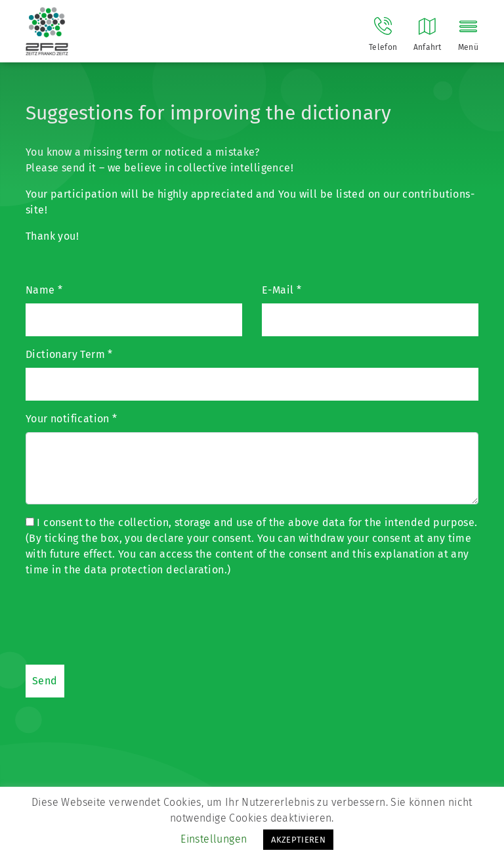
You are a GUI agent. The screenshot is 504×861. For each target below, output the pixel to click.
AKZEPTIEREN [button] (298, 840)
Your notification (72, 419)
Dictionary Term (69, 354)
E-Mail (282, 290)
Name (44, 290)
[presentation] (125, 619)
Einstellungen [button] (214, 839)
